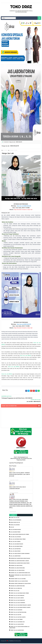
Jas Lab (12, 528)
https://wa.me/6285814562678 (24, 207)
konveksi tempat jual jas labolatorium (19, 582)
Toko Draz (21, 7)
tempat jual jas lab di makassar (18, 601)
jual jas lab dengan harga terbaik (18, 540)
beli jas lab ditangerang (16, 521)
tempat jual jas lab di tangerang (18, 603)
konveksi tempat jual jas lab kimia (18, 579)
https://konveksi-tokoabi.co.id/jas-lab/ (23, 210)
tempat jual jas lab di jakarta (17, 599)
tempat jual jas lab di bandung (17, 596)
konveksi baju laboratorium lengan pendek (20, 564)
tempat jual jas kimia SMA (16, 589)
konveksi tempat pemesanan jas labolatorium (21, 584)
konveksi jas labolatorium (16, 566)
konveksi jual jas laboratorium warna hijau (20, 573)
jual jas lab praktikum (16, 549)
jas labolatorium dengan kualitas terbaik (20, 535)
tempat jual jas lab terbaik (17, 620)
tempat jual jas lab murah (16, 611)
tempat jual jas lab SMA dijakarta (18, 618)
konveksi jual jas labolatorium (17, 571)
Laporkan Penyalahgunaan (16, 463)
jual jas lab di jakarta (15, 542)
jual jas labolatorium (15, 552)
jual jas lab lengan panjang (17, 545)
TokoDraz (11, 641)
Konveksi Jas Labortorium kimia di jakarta (20, 561)
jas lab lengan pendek (15, 533)
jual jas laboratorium (15, 557)
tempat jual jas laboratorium (17, 631)
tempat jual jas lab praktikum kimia (18, 613)
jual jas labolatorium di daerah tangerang (20, 554)
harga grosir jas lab (15, 523)
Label (13, 516)
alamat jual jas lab (15, 518)
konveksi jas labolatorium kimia (18, 569)
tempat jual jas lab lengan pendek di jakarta (20, 608)
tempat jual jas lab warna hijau (18, 623)
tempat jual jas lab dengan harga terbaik (20, 594)
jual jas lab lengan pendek (16, 547)
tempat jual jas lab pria (16, 615)
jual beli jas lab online (16, 537)
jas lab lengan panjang (16, 530)
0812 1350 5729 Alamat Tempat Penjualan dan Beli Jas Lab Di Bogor (20, 475)
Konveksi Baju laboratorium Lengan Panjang (20, 559)
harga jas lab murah (15, 525)
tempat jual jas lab (15, 591)
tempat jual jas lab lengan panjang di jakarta (21, 606)
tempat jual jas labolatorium (17, 625)
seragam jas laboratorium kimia (18, 587)
